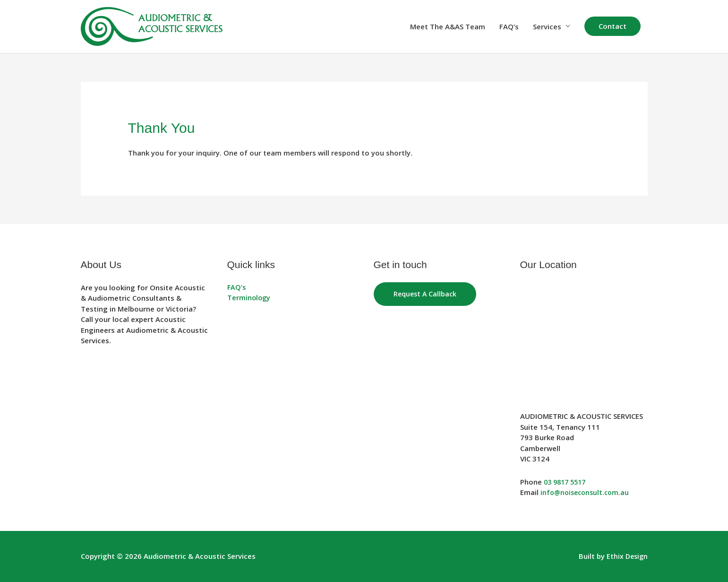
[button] (612, 26)
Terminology (249, 298)
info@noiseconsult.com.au (587, 492)
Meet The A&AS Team (448, 26)
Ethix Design (626, 556)
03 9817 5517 (567, 482)
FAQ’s (509, 26)
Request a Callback (426, 294)
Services (547, 26)
